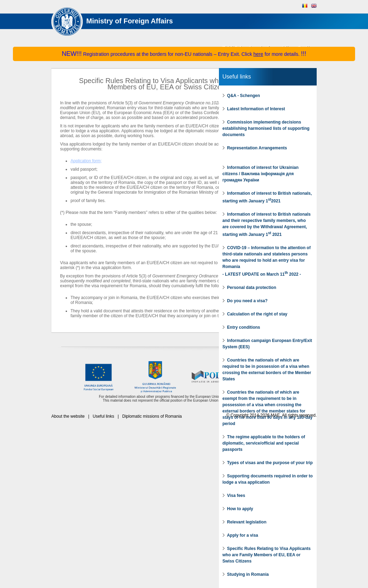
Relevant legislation (244, 522)
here (258, 54)
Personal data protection (249, 288)
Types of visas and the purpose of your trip (267, 463)
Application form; (86, 161)
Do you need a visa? (245, 301)
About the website (68, 416)
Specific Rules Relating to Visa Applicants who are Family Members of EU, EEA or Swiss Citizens (267, 555)
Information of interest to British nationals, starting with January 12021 (267, 197)
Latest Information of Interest (254, 109)
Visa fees (234, 496)
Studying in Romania (246, 574)
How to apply (238, 509)
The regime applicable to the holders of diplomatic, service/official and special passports (264, 443)
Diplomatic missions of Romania (152, 416)
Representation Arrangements (255, 148)
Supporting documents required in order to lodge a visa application (268, 479)
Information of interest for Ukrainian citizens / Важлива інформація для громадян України (260, 174)
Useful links (237, 77)
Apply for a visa (240, 535)
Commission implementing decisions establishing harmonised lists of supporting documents (266, 128)
